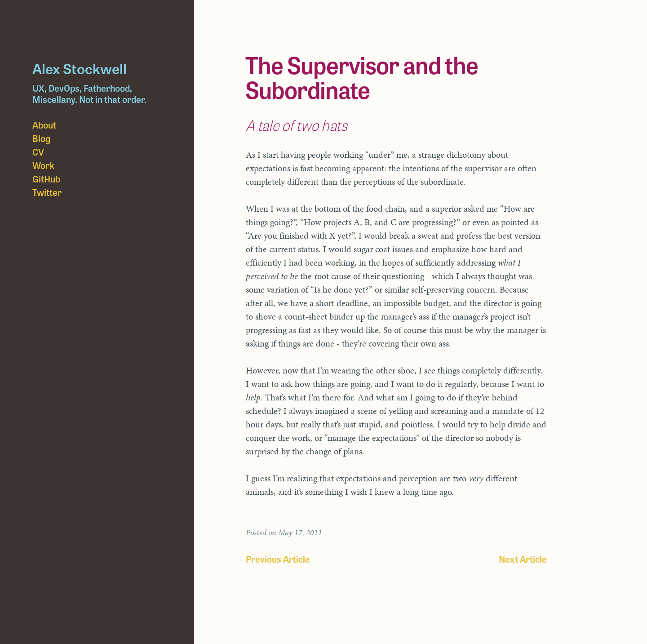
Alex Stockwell (80, 68)
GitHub (46, 179)
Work (43, 165)
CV (38, 152)
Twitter (47, 192)
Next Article (523, 559)
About (44, 125)
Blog (41, 138)
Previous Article (278, 559)
